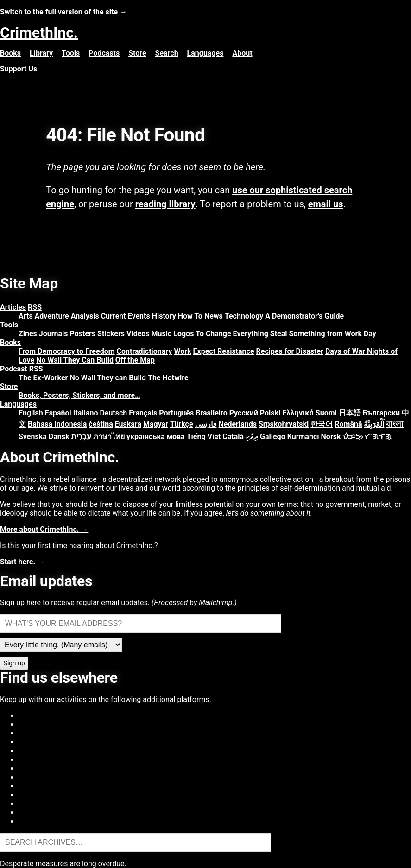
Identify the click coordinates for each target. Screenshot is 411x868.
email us (326, 204)
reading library (165, 204)
